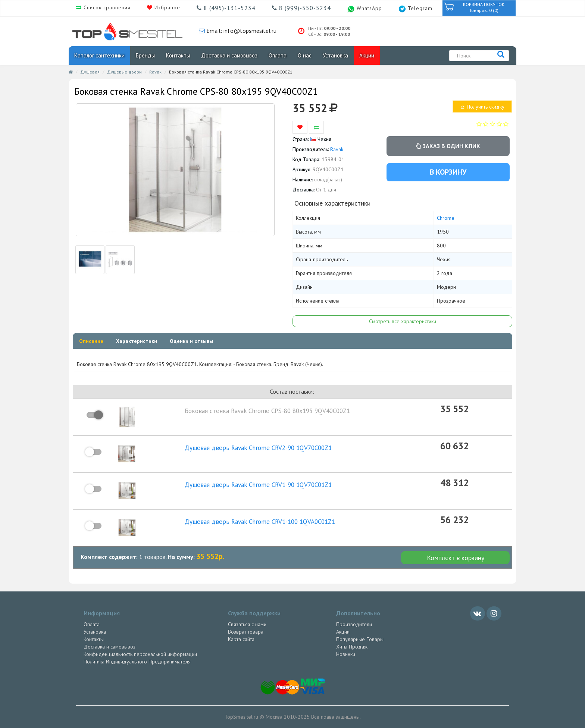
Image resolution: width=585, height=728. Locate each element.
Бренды (145, 55)
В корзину (448, 172)
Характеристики (137, 341)
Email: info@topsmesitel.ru (241, 31)
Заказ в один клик (448, 146)
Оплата (278, 55)
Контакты (178, 55)
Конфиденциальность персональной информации (140, 654)
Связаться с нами (247, 624)
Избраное (166, 7)
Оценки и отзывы (191, 341)
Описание (91, 341)
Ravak (155, 72)
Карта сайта (241, 639)
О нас (305, 55)
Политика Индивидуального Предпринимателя (137, 662)
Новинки (346, 654)
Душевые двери (124, 72)
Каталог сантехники (99, 55)
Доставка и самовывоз (229, 55)
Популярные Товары (360, 639)
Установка (335, 55)
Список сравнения (106, 7)
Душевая (90, 72)
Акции (367, 55)
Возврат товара (246, 632)
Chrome (446, 218)
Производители (354, 624)
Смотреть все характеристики (403, 321)
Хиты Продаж (352, 647)
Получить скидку (482, 107)
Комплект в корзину (456, 558)
